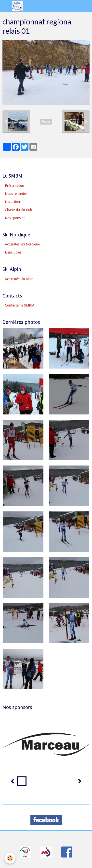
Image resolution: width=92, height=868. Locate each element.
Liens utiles (13, 252)
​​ (25, 852)
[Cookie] (10, 858)
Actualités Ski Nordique (22, 244)
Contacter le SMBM (20, 305)
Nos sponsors (15, 218)
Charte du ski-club (19, 210)
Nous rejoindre (16, 194)
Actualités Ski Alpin (19, 279)
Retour (46, 122)
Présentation (14, 186)
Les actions (13, 202)
